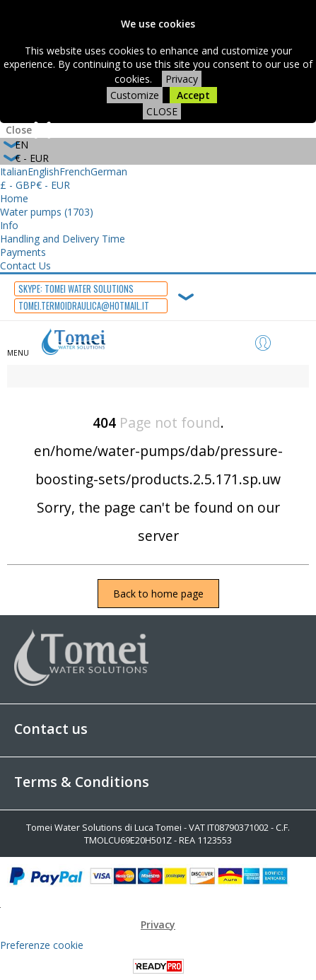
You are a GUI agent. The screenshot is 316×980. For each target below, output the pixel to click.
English (43, 171)
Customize (135, 95)
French (75, 171)
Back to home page (158, 594)
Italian (14, 171)
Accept (193, 95)
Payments (23, 252)
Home (14, 198)
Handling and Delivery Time (63, 239)
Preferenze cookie (42, 945)
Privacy (182, 79)
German (109, 171)
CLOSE (162, 111)
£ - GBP (18, 185)
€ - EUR (53, 185)
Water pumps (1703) (47, 212)
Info (9, 225)
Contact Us (25, 266)
